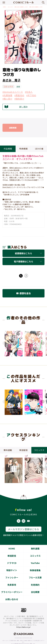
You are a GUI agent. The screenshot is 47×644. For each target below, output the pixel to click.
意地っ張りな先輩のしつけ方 (21, 7)
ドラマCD (12, 558)
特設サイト (12, 565)
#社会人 (29, 92)
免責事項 (12, 580)
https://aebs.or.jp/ (23, 622)
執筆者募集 (35, 565)
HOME (4, 7)
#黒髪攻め (19, 95)
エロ (18, 87)
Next (43, 343)
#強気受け (19, 99)
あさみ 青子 (11, 80)
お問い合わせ (12, 594)
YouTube (35, 558)
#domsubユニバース (13, 92)
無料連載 (35, 544)
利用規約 (35, 580)
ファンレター (12, 573)
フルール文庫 (35, 573)
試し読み (16, 107)
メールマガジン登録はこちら (24, 524)
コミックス (10, 7)
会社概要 (35, 587)
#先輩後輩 (7, 95)
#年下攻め (31, 95)
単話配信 (12, 551)
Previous (4, 343)
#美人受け (7, 99)
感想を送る (23, 293)
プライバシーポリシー (12, 587)
